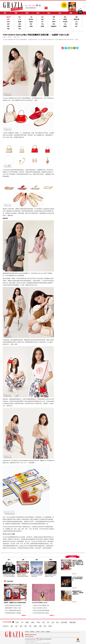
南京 (31, 24)
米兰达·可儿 (6, 626)
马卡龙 (17, 622)
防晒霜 (27, 622)
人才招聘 (37, 632)
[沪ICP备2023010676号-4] (30, 639)
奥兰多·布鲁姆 (64, 622)
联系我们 (32, 632)
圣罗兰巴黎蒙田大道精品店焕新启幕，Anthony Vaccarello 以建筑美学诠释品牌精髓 (51, 576)
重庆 (76, 24)
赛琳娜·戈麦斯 (73, 622)
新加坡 (31, 22)
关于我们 (27, 632)
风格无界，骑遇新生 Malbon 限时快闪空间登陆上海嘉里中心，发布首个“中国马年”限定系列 (23, 576)
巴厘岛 (31, 26)
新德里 (65, 19)
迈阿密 (42, 26)
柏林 (42, 19)
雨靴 (40, 626)
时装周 (50, 626)
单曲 (26, 626)
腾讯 (66, 48)
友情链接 (48, 632)
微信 (69, 48)
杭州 (20, 29)
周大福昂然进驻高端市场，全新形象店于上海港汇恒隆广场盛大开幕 (14, 613)
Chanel (38, 622)
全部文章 (8, 17)
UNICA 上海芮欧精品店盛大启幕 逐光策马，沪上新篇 (14, 610)
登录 (26, 6)
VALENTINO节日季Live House (40, 603)
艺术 (48, 622)
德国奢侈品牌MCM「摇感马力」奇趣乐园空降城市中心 (14, 608)
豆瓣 (74, 48)
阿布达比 (31, 19)
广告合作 (43, 632)
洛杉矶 (54, 22)
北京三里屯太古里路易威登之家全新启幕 (37, 576)
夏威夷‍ (65, 26)
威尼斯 (20, 22)
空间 (71, 48)
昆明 (8, 26)
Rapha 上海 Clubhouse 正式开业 (40, 608)
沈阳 (54, 24)
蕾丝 (57, 622)
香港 (8, 29)
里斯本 (20, 26)
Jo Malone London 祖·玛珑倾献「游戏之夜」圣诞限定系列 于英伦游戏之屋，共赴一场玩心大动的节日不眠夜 (42, 605)
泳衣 (43, 622)
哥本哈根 (65, 22)
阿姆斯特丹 (54, 26)
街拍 (16, 626)
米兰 (20, 17)
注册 (30, 6)
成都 (20, 24)
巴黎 (54, 17)
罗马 (42, 22)
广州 (20, 19)
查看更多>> (24, 615)
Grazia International (29, 636)
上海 (31, 17)
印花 (53, 622)
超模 (12, 626)
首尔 (8, 19)
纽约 (65, 17)
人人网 (77, 48)
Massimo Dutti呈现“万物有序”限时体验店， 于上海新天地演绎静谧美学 (42, 610)
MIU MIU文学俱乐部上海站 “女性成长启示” (42, 613)
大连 (65, 24)
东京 (54, 19)
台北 (76, 22)
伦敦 (76, 17)
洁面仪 (33, 622)
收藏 (33, 6)
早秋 (30, 626)
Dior (22, 622)
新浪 (63, 48)
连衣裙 (35, 626)
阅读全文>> (75, 574)
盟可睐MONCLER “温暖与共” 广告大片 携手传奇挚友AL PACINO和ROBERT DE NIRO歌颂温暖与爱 (9, 576)
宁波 (42, 24)
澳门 (76, 26)
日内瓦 (8, 22)
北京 (42, 17)
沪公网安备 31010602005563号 (44, 639)
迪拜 (8, 24)
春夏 (21, 626)
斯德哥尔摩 (76, 19)
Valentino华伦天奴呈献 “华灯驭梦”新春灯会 (14, 605)
